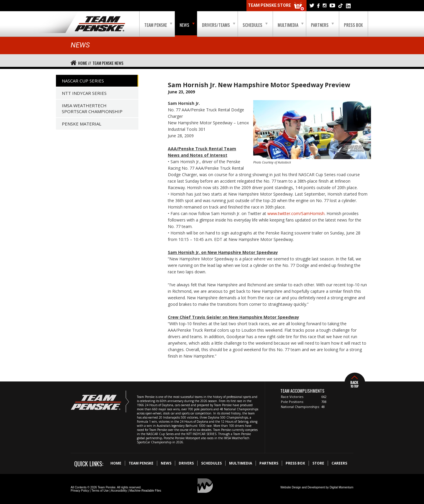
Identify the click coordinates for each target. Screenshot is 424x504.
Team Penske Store (276, 7)
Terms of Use (100, 491)
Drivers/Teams (219, 25)
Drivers (186, 463)
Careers (339, 463)
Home (116, 463)
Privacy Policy (80, 491)
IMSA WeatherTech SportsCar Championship (92, 108)
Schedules (255, 25)
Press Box (353, 25)
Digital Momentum (341, 487)
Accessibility (119, 491)
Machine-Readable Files (145, 491)
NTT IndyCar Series (84, 93)
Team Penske (158, 25)
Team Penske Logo (100, 24)
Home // (85, 63)
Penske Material (82, 124)
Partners (322, 25)
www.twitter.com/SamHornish (296, 213)
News (187, 25)
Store (318, 463)
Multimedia (291, 25)
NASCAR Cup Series (83, 81)
